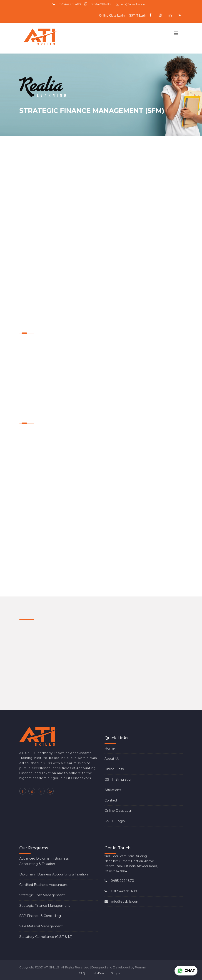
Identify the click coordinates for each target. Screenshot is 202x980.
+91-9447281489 (121, 891)
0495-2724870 (119, 881)
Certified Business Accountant (43, 885)
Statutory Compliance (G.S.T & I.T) (46, 937)
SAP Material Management (41, 926)
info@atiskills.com (131, 4)
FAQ (82, 973)
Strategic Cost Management (42, 895)
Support (117, 973)
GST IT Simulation (118, 780)
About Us (112, 759)
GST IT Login (138, 15)
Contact (111, 800)
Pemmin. (142, 967)
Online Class (114, 769)
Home (110, 748)
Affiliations (113, 790)
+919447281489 (97, 4)
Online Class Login (112, 15)
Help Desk (98, 973)
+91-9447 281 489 (67, 4)
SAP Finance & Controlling (40, 916)
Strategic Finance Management (45, 906)
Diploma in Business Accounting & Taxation (54, 874)
